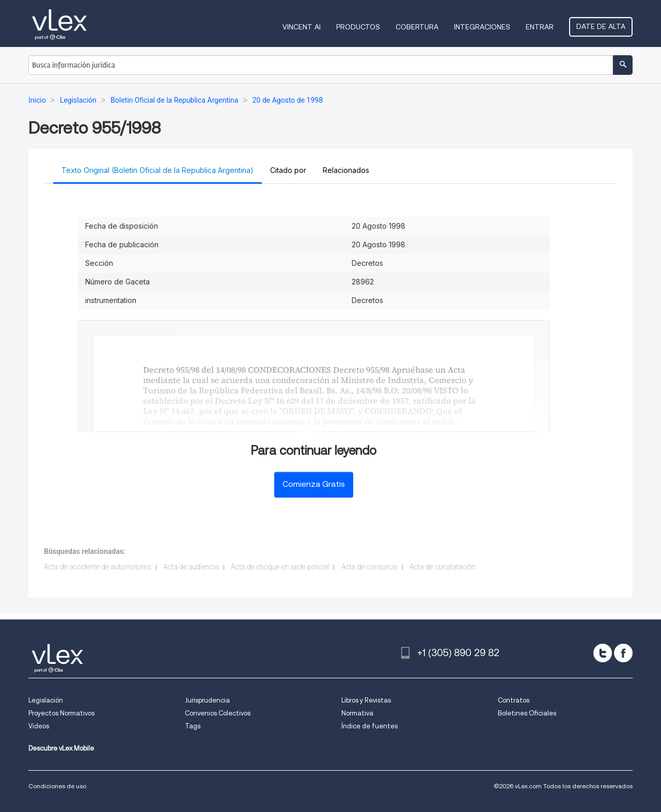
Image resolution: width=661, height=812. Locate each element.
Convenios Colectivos (218, 713)
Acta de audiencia (191, 567)
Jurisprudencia (207, 700)
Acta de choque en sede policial (280, 567)
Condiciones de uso (57, 786)
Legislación (46, 700)
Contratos (514, 700)
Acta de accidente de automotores (98, 567)
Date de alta (601, 26)
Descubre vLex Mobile (61, 748)
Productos (358, 27)
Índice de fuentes (369, 726)
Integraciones (482, 27)
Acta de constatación (443, 567)
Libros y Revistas (366, 700)
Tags (193, 726)
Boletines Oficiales (527, 713)
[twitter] (603, 653)
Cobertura (417, 27)
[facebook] (623, 653)
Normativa (357, 713)
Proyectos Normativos (61, 713)
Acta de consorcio (369, 567)
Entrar (540, 27)
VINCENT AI (302, 27)
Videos (39, 726)
